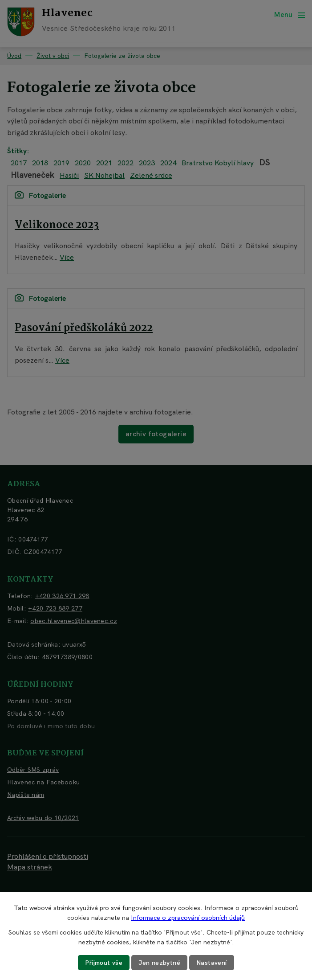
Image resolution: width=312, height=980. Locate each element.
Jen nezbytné (159, 963)
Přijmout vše (104, 963)
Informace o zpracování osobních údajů (188, 918)
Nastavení (212, 963)
